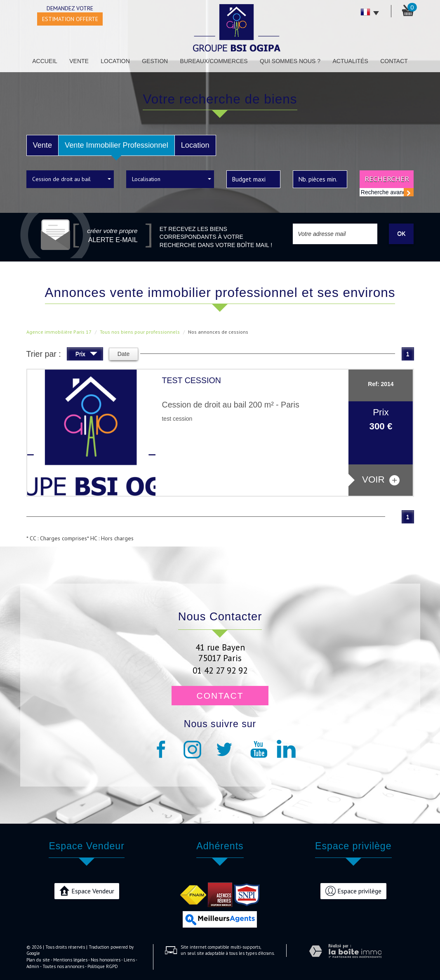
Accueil (45, 61)
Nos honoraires (106, 960)
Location (115, 61)
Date (124, 354)
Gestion (155, 61)
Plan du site (38, 960)
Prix (86, 355)
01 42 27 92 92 (220, 670)
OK (401, 233)
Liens (129, 960)
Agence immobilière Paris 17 (59, 332)
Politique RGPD (103, 966)
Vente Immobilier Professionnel (116, 145)
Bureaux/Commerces (214, 61)
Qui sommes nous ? (290, 61)
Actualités (350, 61)
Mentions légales (70, 960)
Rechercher (387, 179)
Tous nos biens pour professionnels (140, 332)
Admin (33, 966)
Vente (79, 61)
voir (381, 480)
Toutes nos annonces (63, 966)
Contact (394, 61)
